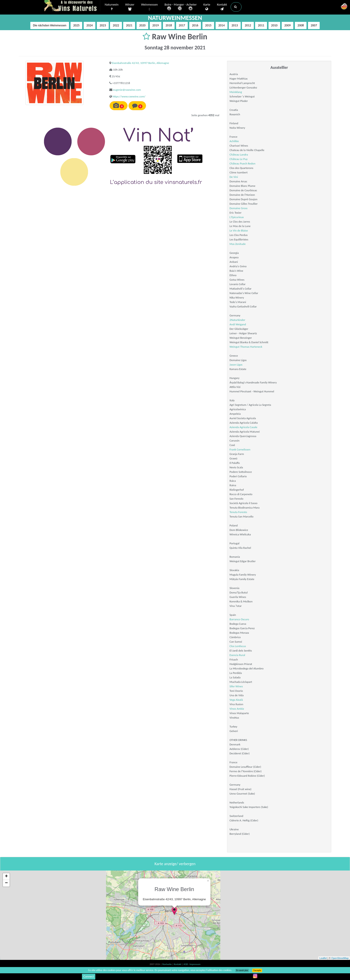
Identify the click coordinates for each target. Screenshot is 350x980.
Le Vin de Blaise (239, 230)
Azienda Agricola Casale (243, 427)
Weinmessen (149, 7)
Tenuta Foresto (238, 512)
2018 (169, 25)
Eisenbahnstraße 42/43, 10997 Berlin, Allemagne (140, 63)
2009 (287, 25)
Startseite (167, 964)
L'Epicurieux (236, 217)
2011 (261, 25)
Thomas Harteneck (251, 347)
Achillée (234, 141)
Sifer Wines (236, 686)
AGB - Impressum (192, 964)
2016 (195, 25)
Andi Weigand (238, 324)
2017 (182, 25)
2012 (248, 25)
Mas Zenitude (237, 244)
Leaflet (323, 958)
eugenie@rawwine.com (127, 90)
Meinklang (236, 92)
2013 (235, 25)
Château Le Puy (239, 159)
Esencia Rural (237, 655)
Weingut (235, 347)
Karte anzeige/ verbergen (175, 864)
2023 (103, 25)
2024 (90, 25)
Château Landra (239, 155)
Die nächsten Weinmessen (50, 25)
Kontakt (222, 7)
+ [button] (6, 877)
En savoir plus (242, 970)
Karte (207, 7)
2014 (221, 25)
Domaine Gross (238, 208)
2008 (301, 25)
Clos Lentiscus (238, 646)
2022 (116, 25)
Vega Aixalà (236, 700)
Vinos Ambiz (237, 709)
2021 (129, 25)
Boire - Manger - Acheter (181, 7)
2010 (274, 25)
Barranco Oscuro (239, 619)
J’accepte (257, 970)
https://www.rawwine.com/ (129, 96)
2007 (314, 25)
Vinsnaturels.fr (72, 6)
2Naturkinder (237, 320)
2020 (142, 25)
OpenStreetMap (340, 958)
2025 (76, 25)
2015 (208, 25)
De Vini (234, 177)
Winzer (130, 7)
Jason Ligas (236, 365)
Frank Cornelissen (240, 449)
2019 (156, 25)
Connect (89, 977)
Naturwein (112, 7)
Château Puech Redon (242, 163)
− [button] (6, 883)
